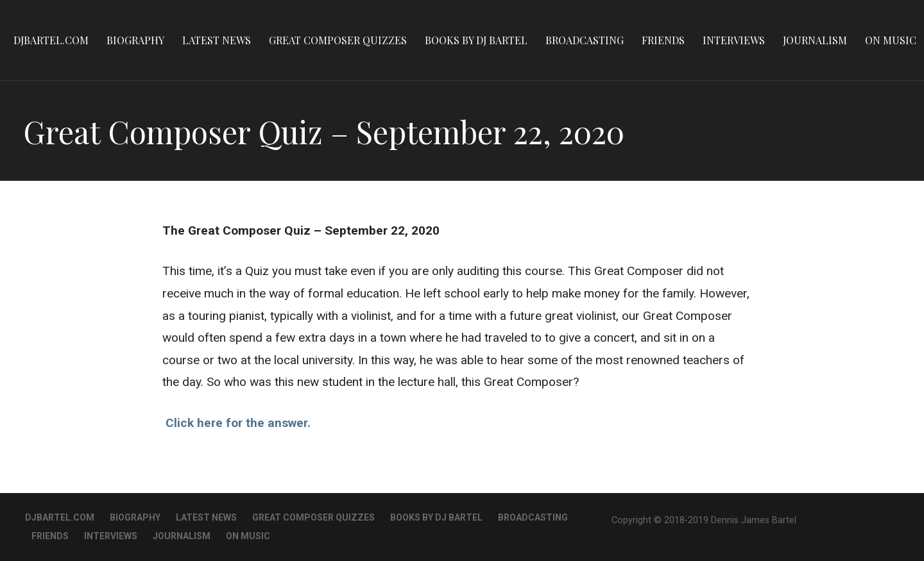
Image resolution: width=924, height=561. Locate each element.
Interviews (734, 40)
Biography (135, 40)
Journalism (815, 40)
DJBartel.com (51, 40)
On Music (891, 40)
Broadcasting (585, 40)
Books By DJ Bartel (476, 40)
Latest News (217, 40)
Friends (663, 40)
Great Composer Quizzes (338, 40)
